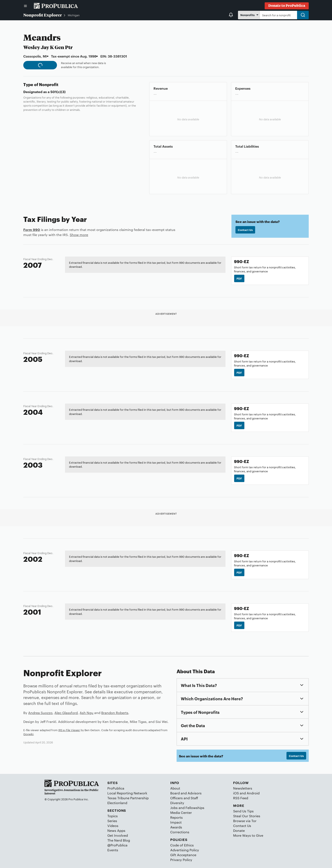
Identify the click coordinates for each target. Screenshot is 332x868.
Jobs (174, 808)
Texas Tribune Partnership (128, 798)
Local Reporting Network (127, 793)
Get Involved (118, 835)
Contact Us (245, 230)
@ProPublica (117, 845)
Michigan (74, 15)
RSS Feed (241, 798)
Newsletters (243, 788)
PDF (239, 278)
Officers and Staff (184, 798)
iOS (236, 793)
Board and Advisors (186, 793)
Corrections (180, 832)
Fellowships (195, 808)
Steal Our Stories (247, 816)
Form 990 (32, 229)
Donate (239, 830)
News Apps (116, 830)
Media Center (181, 812)
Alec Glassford (66, 713)
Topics (113, 816)
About (175, 788)
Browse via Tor (245, 821)
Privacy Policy (181, 860)
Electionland (117, 803)
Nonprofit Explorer (43, 15)
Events (113, 850)
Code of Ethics (182, 845)
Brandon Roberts (115, 713)
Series (112, 821)
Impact (176, 822)
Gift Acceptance (183, 855)
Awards (176, 827)
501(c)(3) (58, 92)
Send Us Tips (243, 811)
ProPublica (116, 788)
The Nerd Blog (119, 840)
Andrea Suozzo (40, 713)
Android (253, 793)
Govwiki (28, 734)
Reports (176, 817)
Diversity (177, 803)
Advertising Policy (185, 850)
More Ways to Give (248, 835)
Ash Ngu (86, 713)
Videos (113, 826)
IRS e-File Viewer (69, 730)
